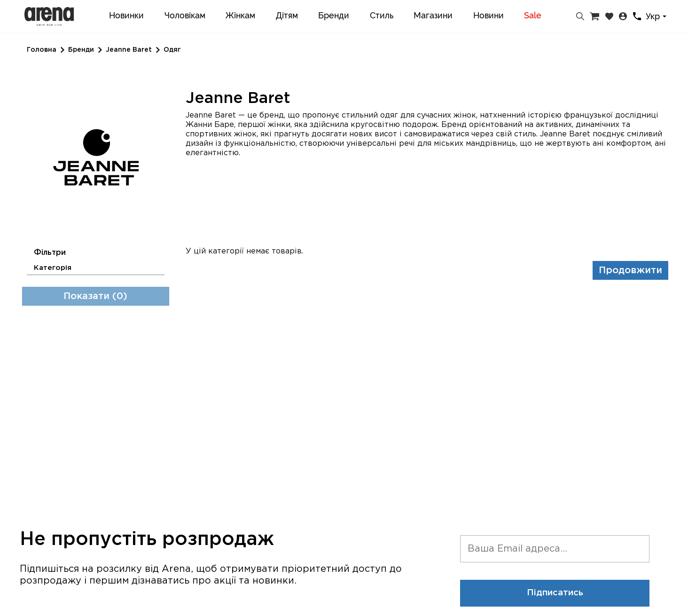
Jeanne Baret (129, 50)
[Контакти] (637, 16)
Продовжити (630, 270)
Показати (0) (95, 296)
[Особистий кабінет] (623, 16)
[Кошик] (594, 16)
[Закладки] (609, 16)
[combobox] (657, 17)
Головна (42, 50)
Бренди (81, 50)
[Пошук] (580, 16)
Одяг (172, 50)
